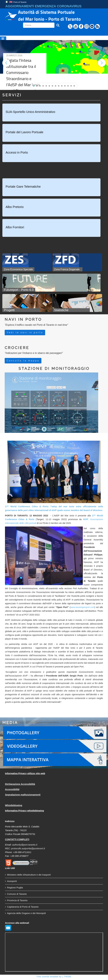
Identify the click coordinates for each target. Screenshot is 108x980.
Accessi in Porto (17, 152)
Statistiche (61, 310)
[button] (6, 63)
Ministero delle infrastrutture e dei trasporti (29, 875)
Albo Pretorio (15, 207)
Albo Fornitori (15, 227)
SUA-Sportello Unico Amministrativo (30, 112)
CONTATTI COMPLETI (17, 839)
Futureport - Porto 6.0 (19, 290)
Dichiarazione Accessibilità (20, 784)
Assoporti (12, 881)
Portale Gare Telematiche (23, 187)
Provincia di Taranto (17, 900)
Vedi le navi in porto (25, 332)
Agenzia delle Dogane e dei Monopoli (26, 913)
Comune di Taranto (17, 894)
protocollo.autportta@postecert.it (28, 848)
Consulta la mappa (23, 361)
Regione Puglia (15, 888)
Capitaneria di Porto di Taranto (23, 907)
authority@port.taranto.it (25, 845)
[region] (54, 63)
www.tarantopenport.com (82, 607)
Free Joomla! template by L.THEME (54, 977)
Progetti (9, 310)
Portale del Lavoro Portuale (24, 132)
